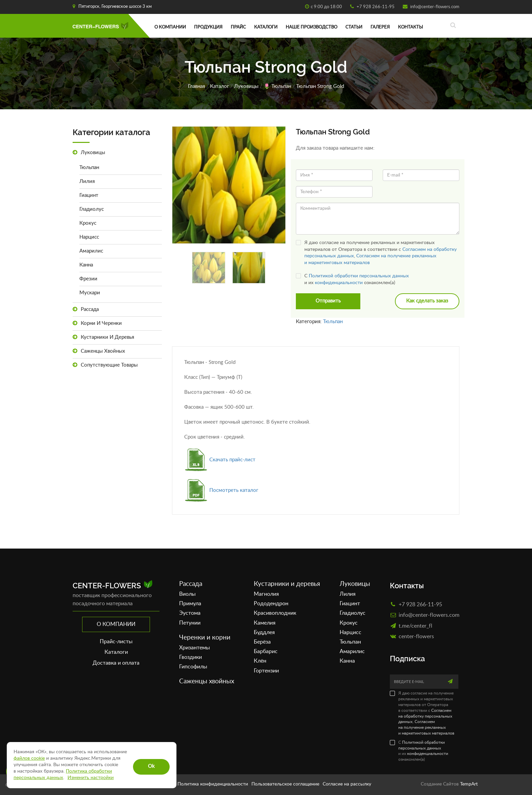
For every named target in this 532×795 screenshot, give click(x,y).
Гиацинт (89, 195)
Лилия (87, 181)
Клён (260, 661)
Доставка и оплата (116, 663)
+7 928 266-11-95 (375, 7)
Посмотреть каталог (221, 490)
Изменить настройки (91, 778)
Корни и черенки (97, 323)
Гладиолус (92, 209)
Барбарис (266, 652)
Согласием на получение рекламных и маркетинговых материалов (426, 728)
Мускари (90, 293)
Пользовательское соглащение (285, 784)
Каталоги (266, 27)
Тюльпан (281, 86)
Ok (151, 766)
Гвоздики (191, 657)
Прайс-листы (116, 642)
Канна (86, 265)
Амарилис (91, 251)
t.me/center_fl (415, 626)
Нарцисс (89, 237)
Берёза (262, 642)
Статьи (354, 27)
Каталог (220, 86)
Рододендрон (271, 604)
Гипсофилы (193, 667)
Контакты (411, 27)
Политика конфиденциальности (213, 784)
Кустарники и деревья (103, 337)
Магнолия (266, 594)
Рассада (86, 309)
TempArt (469, 784)
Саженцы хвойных (99, 351)
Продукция (208, 27)
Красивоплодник (275, 613)
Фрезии (88, 279)
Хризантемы (195, 648)
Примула (190, 604)
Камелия (265, 623)
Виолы (187, 594)
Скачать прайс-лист (220, 460)
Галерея (380, 27)
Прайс (238, 27)
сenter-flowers (416, 636)
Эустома (190, 613)
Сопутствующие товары (105, 365)
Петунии (190, 623)
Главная (196, 86)
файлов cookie (29, 758)
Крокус (88, 223)
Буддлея (264, 632)
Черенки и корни (205, 638)
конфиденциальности (339, 283)
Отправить (328, 301)
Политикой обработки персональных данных (359, 276)
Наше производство (311, 27)
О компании (170, 27)
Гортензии (266, 671)
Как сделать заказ (427, 301)
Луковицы (246, 86)
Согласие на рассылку (347, 784)
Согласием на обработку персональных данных (425, 716)
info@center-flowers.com (434, 7)
